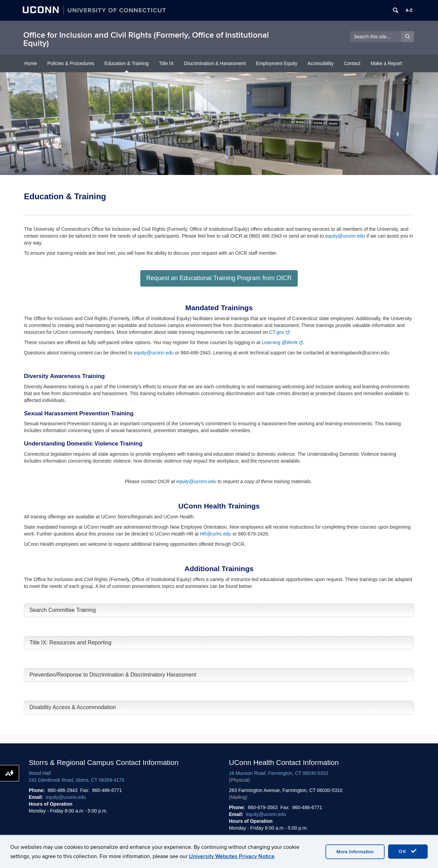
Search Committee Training (63, 610)
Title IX (166, 63)
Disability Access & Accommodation (73, 707)
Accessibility (321, 63)
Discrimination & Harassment (215, 63)
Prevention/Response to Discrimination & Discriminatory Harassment (113, 675)
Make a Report (386, 63)
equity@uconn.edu (345, 236)
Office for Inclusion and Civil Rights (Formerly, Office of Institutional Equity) (146, 39)
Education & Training (126, 63)
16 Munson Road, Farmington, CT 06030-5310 (279, 773)
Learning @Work (282, 342)
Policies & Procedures (71, 63)
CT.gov (279, 332)
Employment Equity (277, 63)
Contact (352, 63)
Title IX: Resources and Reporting (70, 643)
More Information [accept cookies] (355, 852)
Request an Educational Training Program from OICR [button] (219, 278)
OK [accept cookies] (408, 851)
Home (31, 63)
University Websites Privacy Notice (232, 856)
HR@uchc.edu (215, 534)
